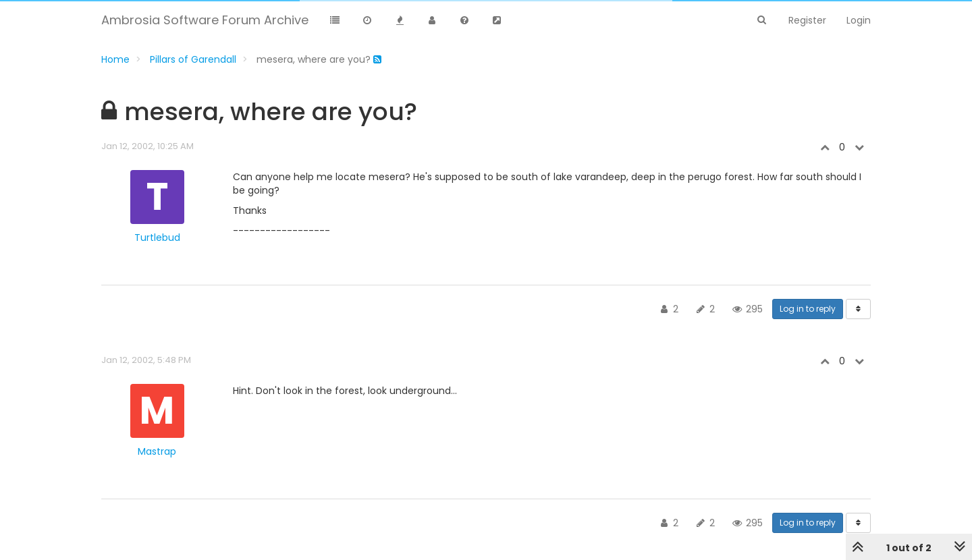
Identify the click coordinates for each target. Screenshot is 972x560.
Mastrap (157, 451)
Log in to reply (808, 309)
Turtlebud (157, 237)
